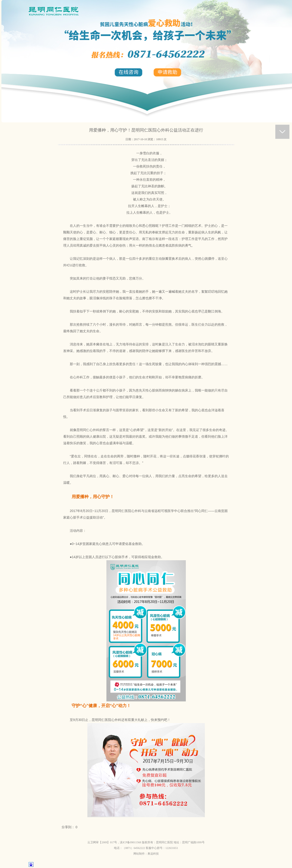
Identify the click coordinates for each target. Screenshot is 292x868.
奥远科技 (153, 854)
